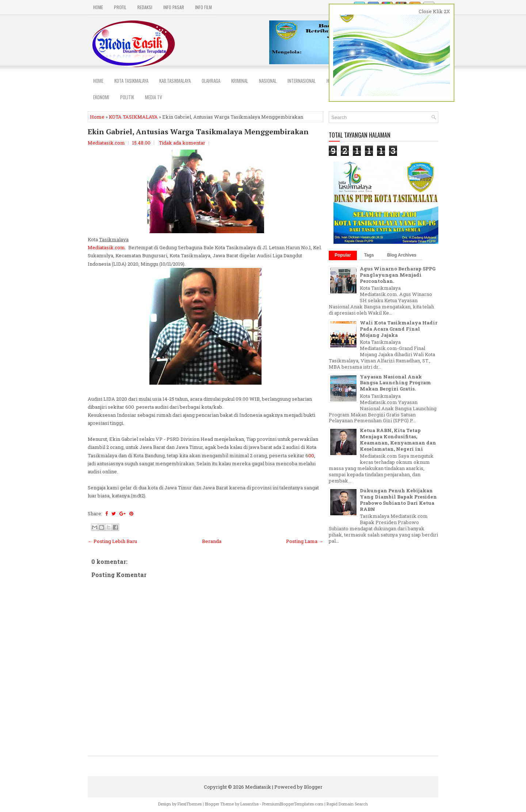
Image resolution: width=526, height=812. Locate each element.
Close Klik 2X (434, 11)
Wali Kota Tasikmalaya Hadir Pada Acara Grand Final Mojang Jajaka (399, 329)
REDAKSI (145, 7)
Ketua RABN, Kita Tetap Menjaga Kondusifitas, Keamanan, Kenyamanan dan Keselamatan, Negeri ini (398, 440)
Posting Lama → (305, 541)
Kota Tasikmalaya (131, 81)
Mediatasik (258, 787)
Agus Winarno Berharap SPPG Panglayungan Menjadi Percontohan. (398, 275)
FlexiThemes (190, 804)
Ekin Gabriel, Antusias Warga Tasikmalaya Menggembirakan (198, 132)
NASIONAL (268, 81)
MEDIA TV (154, 97)
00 (311, 455)
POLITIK (127, 97)
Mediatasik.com (106, 247)
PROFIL (120, 7)
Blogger (313, 787)
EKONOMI (101, 97)
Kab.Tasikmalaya (175, 81)
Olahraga (211, 81)
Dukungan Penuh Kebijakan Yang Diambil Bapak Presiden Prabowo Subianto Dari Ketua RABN (398, 500)
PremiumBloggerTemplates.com (293, 804)
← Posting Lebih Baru (112, 541)
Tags (369, 255)
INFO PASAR (174, 7)
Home (98, 7)
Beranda (212, 541)
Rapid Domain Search (347, 804)
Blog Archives (402, 255)
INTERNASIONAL (302, 81)
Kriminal (240, 81)
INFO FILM (203, 7)
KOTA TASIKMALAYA (133, 117)
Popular (343, 255)
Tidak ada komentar (182, 143)
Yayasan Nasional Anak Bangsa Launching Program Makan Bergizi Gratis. (395, 383)
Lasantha (249, 804)
